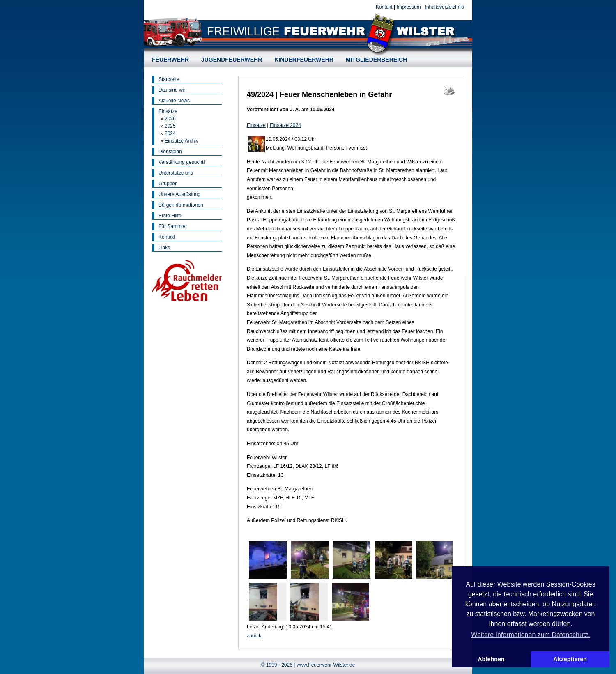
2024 (170, 133)
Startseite (169, 79)
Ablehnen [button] (491, 659)
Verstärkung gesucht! (182, 162)
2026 (170, 119)
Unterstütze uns (176, 173)
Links (164, 248)
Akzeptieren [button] (570, 659)
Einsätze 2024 (285, 125)
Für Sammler (173, 226)
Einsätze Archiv (182, 141)
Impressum (408, 7)
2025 (170, 126)
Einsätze (168, 111)
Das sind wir (172, 90)
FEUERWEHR (170, 60)
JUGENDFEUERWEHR (232, 60)
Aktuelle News (174, 101)
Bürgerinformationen (181, 205)
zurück (254, 636)
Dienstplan (170, 152)
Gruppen (168, 184)
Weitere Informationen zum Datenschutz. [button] (531, 635)
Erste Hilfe (170, 216)
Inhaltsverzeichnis (445, 7)
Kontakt (384, 7)
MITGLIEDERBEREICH (376, 60)
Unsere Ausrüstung (179, 194)
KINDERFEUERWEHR (304, 60)
